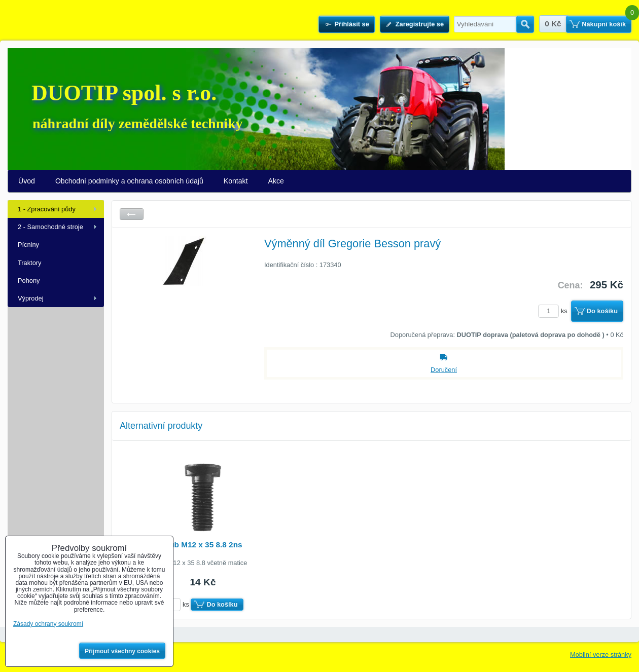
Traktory (29, 263)
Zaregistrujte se (420, 24)
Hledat (525, 24)
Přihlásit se (351, 24)
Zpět (132, 214)
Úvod (27, 181)
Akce (276, 181)
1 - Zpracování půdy (47, 209)
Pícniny (28, 245)
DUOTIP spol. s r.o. (124, 93)
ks (554, 311)
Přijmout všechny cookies (122, 651)
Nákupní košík (604, 24)
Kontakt (236, 181)
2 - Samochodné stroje (50, 227)
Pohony (29, 281)
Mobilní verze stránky (601, 655)
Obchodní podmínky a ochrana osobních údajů (129, 181)
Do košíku (602, 311)
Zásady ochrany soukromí (48, 624)
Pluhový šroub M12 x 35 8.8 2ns (183, 545)
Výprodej (31, 298)
